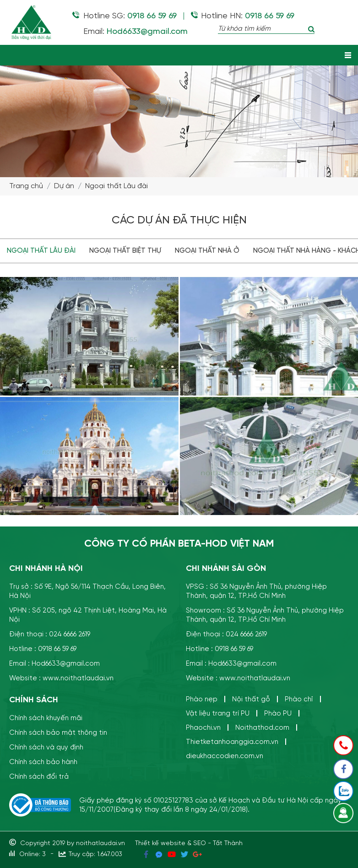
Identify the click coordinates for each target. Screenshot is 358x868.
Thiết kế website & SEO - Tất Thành (189, 843)
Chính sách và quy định (46, 747)
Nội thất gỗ (251, 699)
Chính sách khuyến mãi (46, 718)
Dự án (64, 186)
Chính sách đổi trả (39, 777)
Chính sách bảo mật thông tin (58, 733)
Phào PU (278, 713)
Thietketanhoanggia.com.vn (232, 742)
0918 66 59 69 (152, 16)
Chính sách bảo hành (43, 762)
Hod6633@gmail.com (147, 32)
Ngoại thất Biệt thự (125, 251)
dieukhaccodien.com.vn (225, 756)
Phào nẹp (202, 699)
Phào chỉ (299, 699)
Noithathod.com (262, 728)
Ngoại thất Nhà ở (207, 251)
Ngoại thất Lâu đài (117, 186)
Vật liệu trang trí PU (218, 713)
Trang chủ (26, 186)
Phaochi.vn (203, 728)
